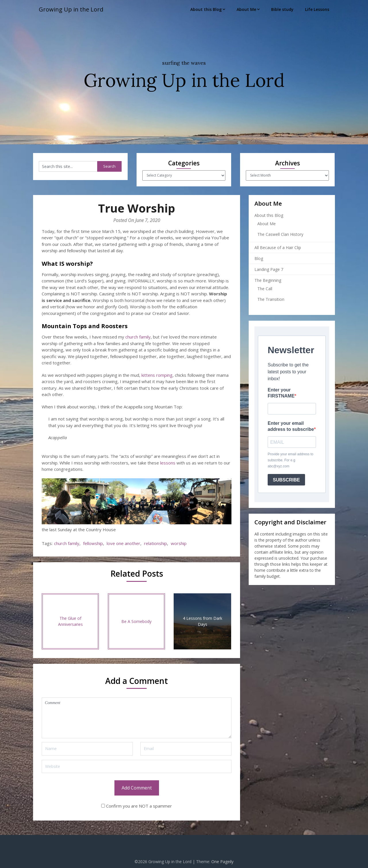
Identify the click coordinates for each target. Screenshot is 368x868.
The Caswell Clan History (280, 234)
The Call (265, 289)
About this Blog (206, 9)
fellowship (93, 543)
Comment (137, 718)
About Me (246, 9)
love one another (123, 543)
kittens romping (157, 375)
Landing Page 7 (269, 269)
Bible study (282, 9)
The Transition (271, 299)
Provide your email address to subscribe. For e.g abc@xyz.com (291, 460)
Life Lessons (317, 9)
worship (179, 543)
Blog (259, 258)
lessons (168, 463)
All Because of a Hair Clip (278, 247)
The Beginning (268, 280)
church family (138, 337)
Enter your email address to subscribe (291, 426)
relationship (156, 543)
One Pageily (222, 862)
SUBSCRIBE (286, 480)
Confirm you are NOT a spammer (137, 806)
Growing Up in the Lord (71, 9)
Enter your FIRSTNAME (281, 393)
